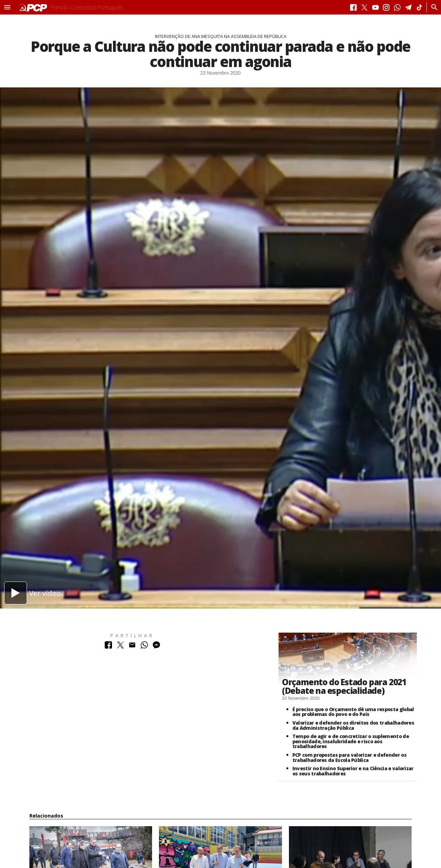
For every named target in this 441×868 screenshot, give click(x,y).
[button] (7, 7)
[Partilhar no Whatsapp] (144, 647)
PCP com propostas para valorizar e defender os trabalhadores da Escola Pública (349, 757)
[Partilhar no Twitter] (120, 647)
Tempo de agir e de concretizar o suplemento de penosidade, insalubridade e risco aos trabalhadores (351, 741)
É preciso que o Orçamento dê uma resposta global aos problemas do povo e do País (353, 712)
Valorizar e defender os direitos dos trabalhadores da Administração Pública (353, 725)
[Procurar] (433, 7)
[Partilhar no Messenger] (156, 647)
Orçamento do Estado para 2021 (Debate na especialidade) (344, 686)
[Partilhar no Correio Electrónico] (132, 647)
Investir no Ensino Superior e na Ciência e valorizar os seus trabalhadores (353, 771)
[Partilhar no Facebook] (108, 647)
